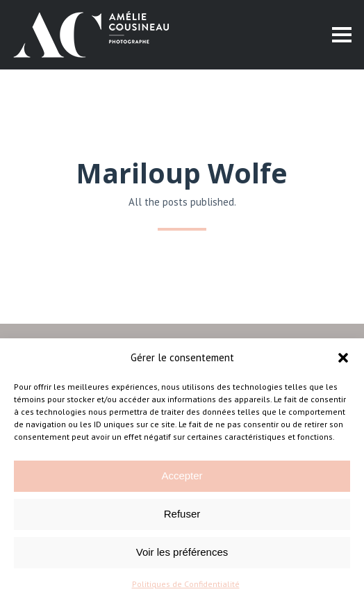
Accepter (182, 476)
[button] (343, 358)
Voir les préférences (182, 552)
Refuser (182, 514)
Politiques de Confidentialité (186, 584)
